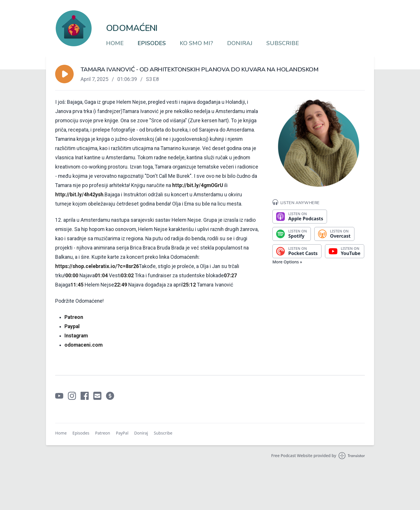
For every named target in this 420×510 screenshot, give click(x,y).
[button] (64, 74)
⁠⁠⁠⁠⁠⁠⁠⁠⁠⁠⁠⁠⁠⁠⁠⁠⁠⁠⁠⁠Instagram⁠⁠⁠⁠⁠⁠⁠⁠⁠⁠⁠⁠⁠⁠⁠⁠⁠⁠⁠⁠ (76, 336)
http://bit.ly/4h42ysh (79, 195)
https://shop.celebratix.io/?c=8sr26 (97, 266)
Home (115, 43)
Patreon (103, 433)
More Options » (287, 262)
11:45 (77, 285)
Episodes (152, 43)
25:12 (189, 285)
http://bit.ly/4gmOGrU (198, 185)
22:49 (121, 285)
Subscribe (283, 43)
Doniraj (240, 43)
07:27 (230, 276)
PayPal (122, 433)
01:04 (101, 276)
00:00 (72, 276)
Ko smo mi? (196, 43)
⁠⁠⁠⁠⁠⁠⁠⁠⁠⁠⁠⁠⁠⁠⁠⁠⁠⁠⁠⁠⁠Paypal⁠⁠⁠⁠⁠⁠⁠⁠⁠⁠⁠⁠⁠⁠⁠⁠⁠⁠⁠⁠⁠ (72, 326)
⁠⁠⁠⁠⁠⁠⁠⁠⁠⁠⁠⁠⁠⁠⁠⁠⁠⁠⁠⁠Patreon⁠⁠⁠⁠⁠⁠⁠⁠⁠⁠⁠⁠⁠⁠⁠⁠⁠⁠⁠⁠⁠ (74, 317)
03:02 (127, 276)
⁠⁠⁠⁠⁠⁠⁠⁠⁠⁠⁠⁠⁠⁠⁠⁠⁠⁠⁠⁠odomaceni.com (83, 345)
